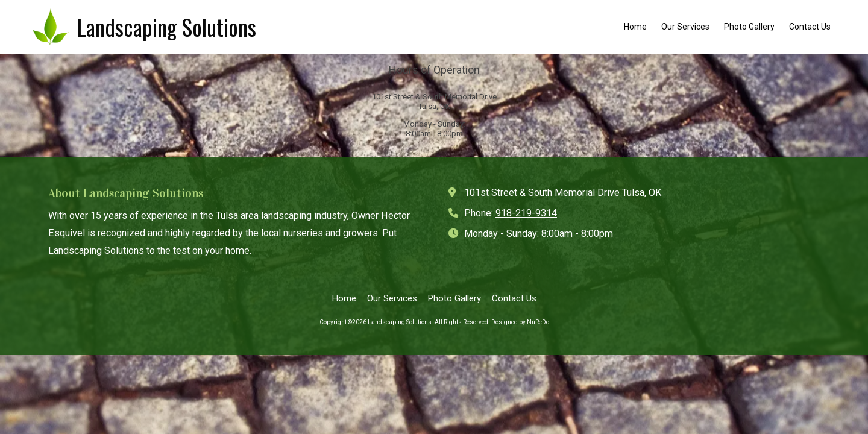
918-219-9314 (526, 213)
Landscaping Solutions (167, 27)
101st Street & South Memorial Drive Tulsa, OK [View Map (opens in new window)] (563, 193)
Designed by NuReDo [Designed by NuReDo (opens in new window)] (520, 322)
